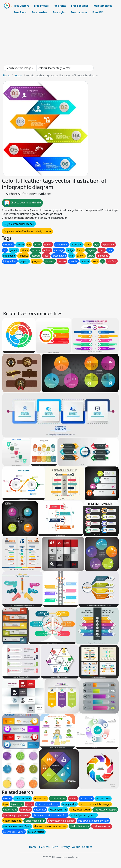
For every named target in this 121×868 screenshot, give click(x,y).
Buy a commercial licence (19, 224)
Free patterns (79, 12)
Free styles (59, 12)
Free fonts (60, 6)
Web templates (103, 6)
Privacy (65, 847)
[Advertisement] (61, 40)
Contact (87, 847)
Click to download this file (22, 203)
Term (55, 847)
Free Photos (41, 6)
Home (7, 75)
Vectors (18, 75)
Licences (44, 847)
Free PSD (98, 12)
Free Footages (80, 6)
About (76, 847)
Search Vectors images (19, 68)
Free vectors (21, 6)
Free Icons (20, 12)
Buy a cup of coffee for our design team (27, 231)
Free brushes (40, 12)
